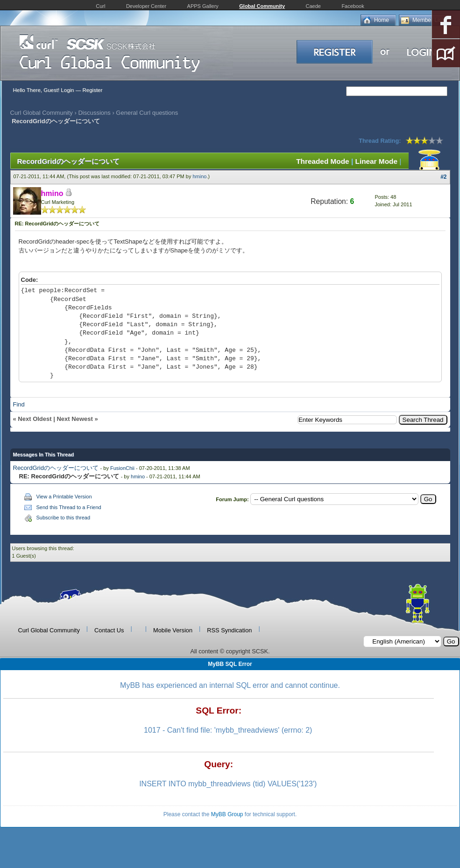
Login (67, 90)
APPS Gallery (203, 6)
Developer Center (146, 6)
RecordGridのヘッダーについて (56, 468)
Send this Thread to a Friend (69, 507)
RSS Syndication (229, 630)
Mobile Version (173, 630)
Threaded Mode (323, 161)
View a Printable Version (64, 497)
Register (92, 90)
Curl (100, 6)
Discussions (94, 113)
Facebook (353, 6)
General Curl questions (147, 113)
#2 (443, 177)
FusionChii (122, 468)
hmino (200, 176)
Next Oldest (35, 419)
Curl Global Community (42, 113)
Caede (313, 6)
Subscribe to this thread (64, 518)
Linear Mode (376, 161)
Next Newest (74, 419)
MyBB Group (227, 814)
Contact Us (109, 630)
